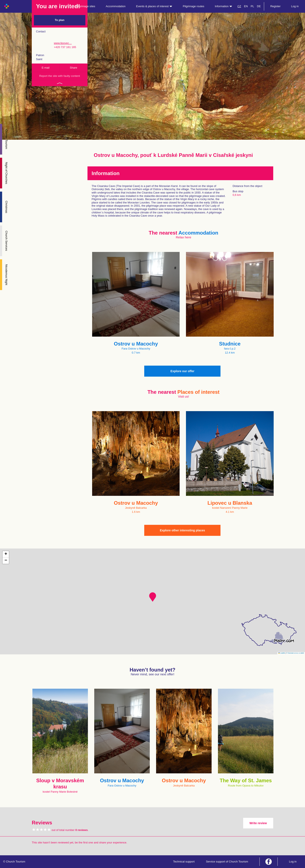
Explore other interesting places (182, 530)
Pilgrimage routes (193, 6)
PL (252, 6)
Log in (295, 6)
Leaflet (282, 653)
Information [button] (223, 6)
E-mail (46, 68)
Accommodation (116, 6)
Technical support (184, 862)
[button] (153, 597)
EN (246, 6)
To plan (60, 20)
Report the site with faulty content (60, 76)
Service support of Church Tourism (227, 862)
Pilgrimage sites (86, 6)
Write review (258, 823)
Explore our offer (182, 371)
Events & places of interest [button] (154, 6)
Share (74, 68)
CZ (239, 6)
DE (259, 6)
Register (275, 6)
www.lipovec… (63, 43)
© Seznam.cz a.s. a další (295, 653)
